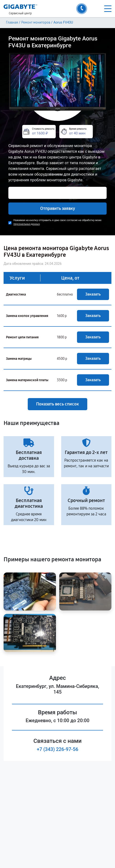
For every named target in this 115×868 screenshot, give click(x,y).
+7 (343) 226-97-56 (58, 749)
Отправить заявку (58, 208)
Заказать (93, 294)
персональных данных (27, 224)
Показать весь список (57, 404)
